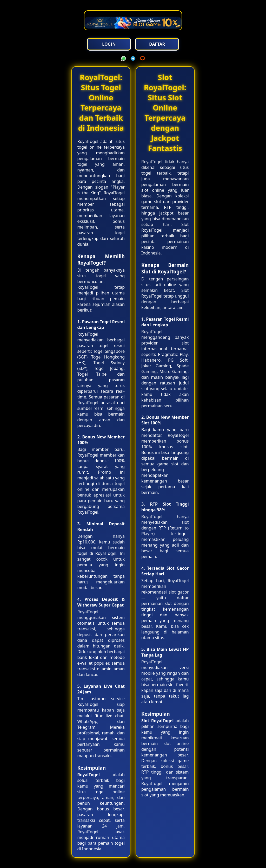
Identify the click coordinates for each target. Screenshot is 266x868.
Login (109, 44)
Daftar (157, 44)
